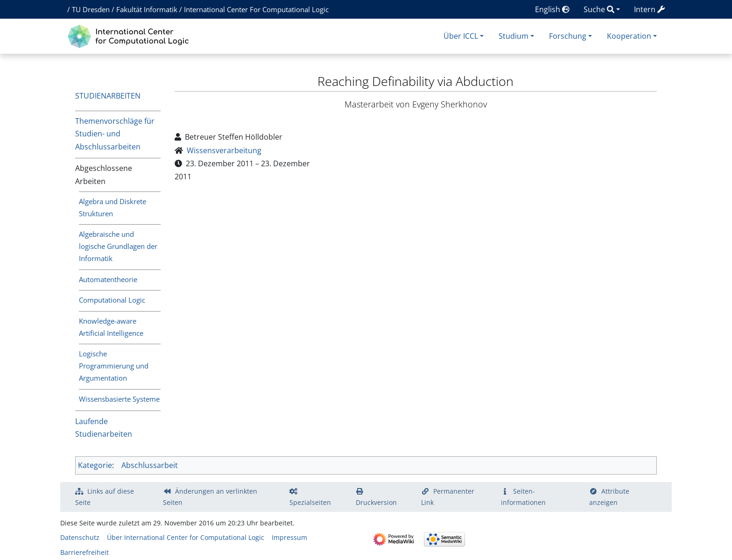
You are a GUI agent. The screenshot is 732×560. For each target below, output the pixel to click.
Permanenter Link (448, 497)
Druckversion (376, 502)
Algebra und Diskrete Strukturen (113, 207)
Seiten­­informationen (523, 497)
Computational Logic (112, 300)
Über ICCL (461, 36)
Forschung (568, 36)
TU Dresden (91, 9)
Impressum (289, 537)
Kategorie (95, 465)
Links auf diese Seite (105, 497)
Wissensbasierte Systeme (119, 399)
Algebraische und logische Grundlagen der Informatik (118, 246)
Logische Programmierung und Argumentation (114, 366)
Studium (514, 36)
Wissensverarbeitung (224, 150)
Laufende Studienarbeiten (104, 428)
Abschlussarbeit (150, 465)
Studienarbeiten (108, 96)
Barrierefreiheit (84, 552)
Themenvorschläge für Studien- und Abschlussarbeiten (115, 134)
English (552, 9)
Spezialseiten (310, 502)
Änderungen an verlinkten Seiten (210, 497)
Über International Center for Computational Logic (186, 537)
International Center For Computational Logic (256, 9)
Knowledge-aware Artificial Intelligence (111, 327)
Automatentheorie (108, 279)
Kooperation (629, 36)
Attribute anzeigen (609, 497)
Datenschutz (80, 537)
